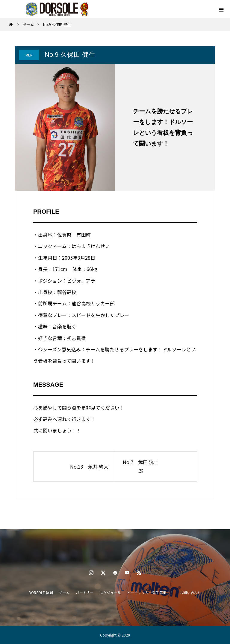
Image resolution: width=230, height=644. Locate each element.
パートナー (85, 592)
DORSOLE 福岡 (41, 592)
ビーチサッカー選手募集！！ (150, 592)
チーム (64, 592)
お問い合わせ (190, 592)
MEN (29, 55)
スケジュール (110, 592)
